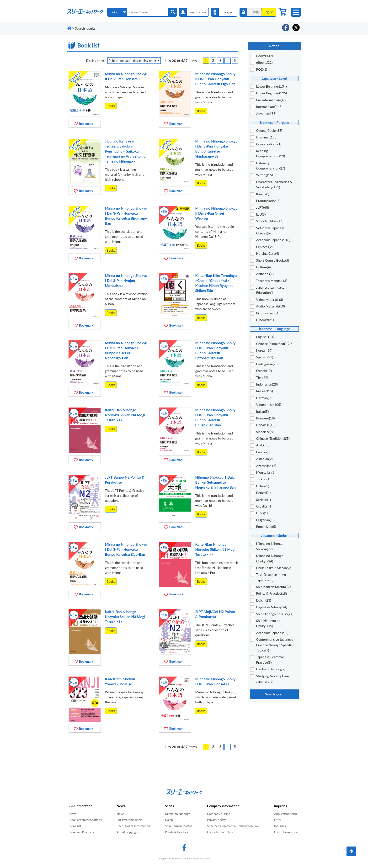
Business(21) (265, 247)
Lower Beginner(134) (272, 86)
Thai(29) (262, 378)
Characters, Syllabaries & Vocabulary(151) (274, 184)
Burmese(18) (266, 418)
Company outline (219, 814)
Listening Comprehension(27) (271, 166)
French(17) (264, 371)
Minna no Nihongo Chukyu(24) (270, 558)
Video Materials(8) (270, 299)
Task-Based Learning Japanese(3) (271, 577)
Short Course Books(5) (273, 260)
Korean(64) (264, 350)
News (120, 814)
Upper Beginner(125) (272, 93)
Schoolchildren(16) (270, 221)
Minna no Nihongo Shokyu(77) (270, 546)
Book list (75, 826)
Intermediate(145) (269, 107)
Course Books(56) (269, 130)
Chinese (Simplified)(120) (274, 344)
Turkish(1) (263, 479)
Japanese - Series (274, 536)
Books (111, 106)
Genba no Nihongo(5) (272, 669)
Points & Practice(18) (272, 593)
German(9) (264, 398)
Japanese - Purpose (274, 123)
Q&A (278, 820)
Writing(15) (265, 175)
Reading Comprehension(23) (271, 153)
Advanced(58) (266, 114)
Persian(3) (263, 452)
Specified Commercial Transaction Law (233, 826)
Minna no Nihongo (178, 814)
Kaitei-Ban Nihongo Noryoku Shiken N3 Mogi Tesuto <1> (125, 617)
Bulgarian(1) (265, 520)
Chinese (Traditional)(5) (273, 438)
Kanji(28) (263, 194)
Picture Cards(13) (269, 313)
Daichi (169, 820)
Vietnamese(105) (269, 405)
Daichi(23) (264, 600)
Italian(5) (263, 411)
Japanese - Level (274, 78)
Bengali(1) (264, 493)
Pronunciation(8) (268, 201)
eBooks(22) (264, 62)
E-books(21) (265, 320)
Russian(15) (265, 391)
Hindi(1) (262, 513)
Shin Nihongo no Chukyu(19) (268, 623)
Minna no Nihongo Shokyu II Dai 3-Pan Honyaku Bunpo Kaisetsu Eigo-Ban (216, 79)
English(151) (265, 337)
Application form (285, 814)
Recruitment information (133, 826)
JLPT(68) (263, 207)
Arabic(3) (263, 445)
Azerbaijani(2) (266, 466)
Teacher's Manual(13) (272, 281)
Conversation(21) (269, 144)
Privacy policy (216, 820)
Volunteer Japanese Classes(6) (270, 230)
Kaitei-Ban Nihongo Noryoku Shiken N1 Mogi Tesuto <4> (215, 549)
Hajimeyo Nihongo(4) (272, 607)
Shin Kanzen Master (179, 826)
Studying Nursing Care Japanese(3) (273, 679)
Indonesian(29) (267, 384)
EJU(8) (261, 214)
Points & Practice (177, 832)
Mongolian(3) (266, 472)
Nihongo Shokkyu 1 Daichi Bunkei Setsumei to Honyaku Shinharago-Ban (216, 482)
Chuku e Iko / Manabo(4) (274, 568)
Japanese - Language (274, 329)
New (73, 814)
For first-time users (129, 820)
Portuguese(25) (267, 364)
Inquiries (280, 826)
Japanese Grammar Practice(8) (270, 659)
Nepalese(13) (266, 425)
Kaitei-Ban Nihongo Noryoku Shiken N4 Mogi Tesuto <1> (125, 415)
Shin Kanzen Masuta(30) (274, 587)
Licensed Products (82, 832)
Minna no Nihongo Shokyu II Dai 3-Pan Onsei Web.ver (216, 213)
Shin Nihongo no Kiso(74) (275, 614)
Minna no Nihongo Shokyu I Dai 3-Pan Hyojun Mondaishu (126, 281)
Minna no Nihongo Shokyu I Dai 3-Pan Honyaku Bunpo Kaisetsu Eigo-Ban (126, 549)
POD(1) (262, 69)
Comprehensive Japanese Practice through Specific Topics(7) (275, 645)
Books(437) (265, 56)
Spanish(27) (265, 357)
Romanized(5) (266, 527)
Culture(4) (264, 267)
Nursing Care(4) (268, 253)
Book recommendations (86, 820)
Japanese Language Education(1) (270, 290)
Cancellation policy (220, 832)
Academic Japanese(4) (272, 633)
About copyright (128, 832)
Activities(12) (266, 274)
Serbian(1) (264, 500)
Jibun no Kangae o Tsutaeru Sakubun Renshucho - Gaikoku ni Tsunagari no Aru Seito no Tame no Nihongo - (125, 151)
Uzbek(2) (263, 486)
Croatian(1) (264, 506)
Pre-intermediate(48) (271, 100)
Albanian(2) (264, 459)
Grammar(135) (267, 137)
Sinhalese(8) (265, 432)
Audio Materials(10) (271, 306)
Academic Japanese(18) (273, 240)
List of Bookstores (286, 832)
